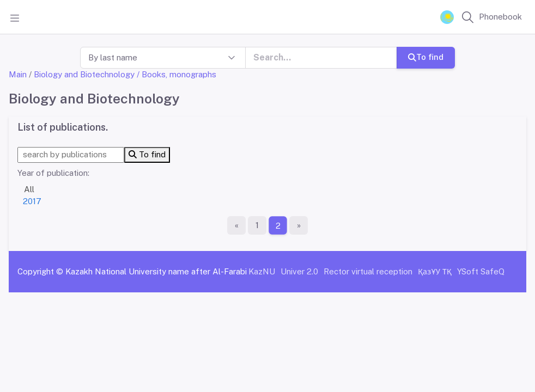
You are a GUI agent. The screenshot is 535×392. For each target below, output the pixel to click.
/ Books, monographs (177, 74)
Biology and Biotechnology (84, 74)
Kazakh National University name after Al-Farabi (156, 271)
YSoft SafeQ (481, 271)
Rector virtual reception (368, 271)
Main (18, 74)
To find (426, 57)
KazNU (262, 271)
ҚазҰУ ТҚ (435, 271)
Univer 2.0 (299, 271)
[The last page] (299, 225)
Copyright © (40, 271)
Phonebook (500, 17)
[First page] (236, 225)
